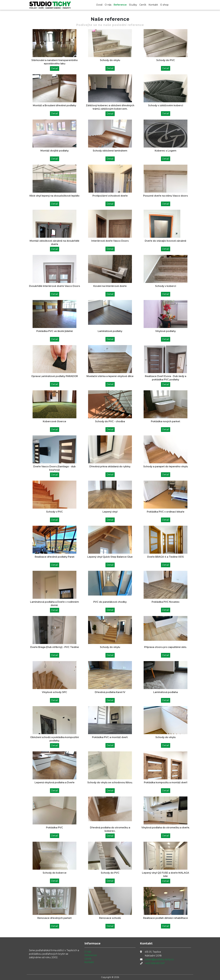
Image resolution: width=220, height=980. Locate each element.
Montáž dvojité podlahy (55, 151)
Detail (55, 68)
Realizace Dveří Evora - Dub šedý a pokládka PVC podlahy (166, 378)
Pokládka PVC (54, 828)
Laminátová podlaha (166, 692)
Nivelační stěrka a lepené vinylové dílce (110, 376)
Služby (133, 5)
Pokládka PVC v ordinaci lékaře (166, 512)
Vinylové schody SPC (54, 692)
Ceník (143, 5)
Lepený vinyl (110, 512)
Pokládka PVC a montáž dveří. (110, 737)
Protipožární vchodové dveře (110, 196)
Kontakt (153, 5)
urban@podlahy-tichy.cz (159, 959)
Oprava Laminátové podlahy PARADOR (55, 376)
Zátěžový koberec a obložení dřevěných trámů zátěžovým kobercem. (110, 107)
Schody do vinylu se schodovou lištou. (110, 782)
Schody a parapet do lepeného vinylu (166, 467)
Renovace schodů (110, 918)
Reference (120, 5)
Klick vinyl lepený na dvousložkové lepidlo (54, 196)
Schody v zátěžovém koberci (166, 105)
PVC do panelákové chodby (110, 602)
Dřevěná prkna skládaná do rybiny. (110, 467)
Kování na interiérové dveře (110, 286)
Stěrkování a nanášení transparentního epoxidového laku (55, 62)
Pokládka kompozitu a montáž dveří (166, 782)
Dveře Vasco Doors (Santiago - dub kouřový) (54, 468)
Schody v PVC (54, 512)
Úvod (99, 5)
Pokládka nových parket (166, 421)
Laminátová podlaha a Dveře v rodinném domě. (54, 604)
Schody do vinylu (110, 60)
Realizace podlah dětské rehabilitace (166, 918)
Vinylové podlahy (166, 331)
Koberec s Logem (166, 151)
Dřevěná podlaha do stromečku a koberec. (110, 829)
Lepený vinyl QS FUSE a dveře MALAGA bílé (166, 874)
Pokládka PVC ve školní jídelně (55, 331)
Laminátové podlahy (110, 331)
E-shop (164, 5)
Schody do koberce (55, 873)
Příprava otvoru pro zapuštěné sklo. (166, 647)
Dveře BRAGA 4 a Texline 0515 (166, 557)
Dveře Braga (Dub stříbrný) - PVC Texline (55, 647)
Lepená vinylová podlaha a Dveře (55, 782)
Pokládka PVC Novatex (166, 602)
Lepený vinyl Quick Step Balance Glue (110, 557)
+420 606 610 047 (155, 963)
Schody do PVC (166, 60)
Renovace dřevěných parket (54, 918)
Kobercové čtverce (54, 421)
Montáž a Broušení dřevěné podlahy (54, 105)
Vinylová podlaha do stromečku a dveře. (166, 828)
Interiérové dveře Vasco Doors (110, 241)
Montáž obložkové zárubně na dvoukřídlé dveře (54, 243)
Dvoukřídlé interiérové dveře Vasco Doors (55, 286)
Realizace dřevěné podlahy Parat (55, 557)
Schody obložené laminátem (110, 151)
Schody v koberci (166, 286)
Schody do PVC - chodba (110, 421)
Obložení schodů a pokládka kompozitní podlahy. (54, 739)
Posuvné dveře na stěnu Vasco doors (166, 196)
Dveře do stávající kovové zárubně (166, 241)
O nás (108, 5)
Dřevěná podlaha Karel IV (110, 692)
